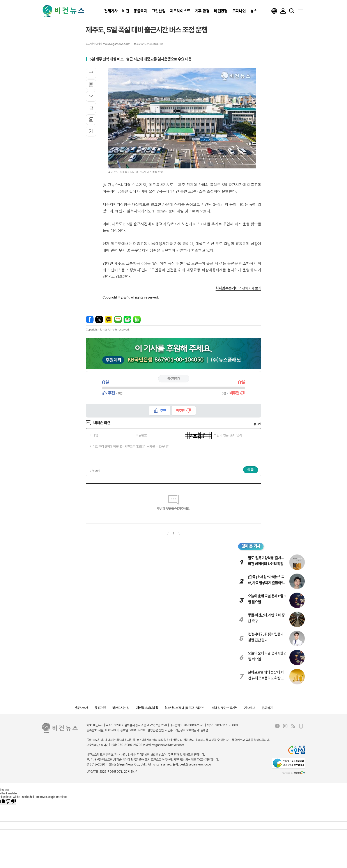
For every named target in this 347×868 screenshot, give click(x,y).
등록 (251, 470)
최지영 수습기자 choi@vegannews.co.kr (108, 44)
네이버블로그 (118, 319)
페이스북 (90, 319)
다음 (179, 534)
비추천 (180, 411)
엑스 (99, 319)
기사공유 (91, 73)
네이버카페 (127, 319)
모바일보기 (301, 726)
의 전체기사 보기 (238, 288)
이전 (168, 534)
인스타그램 (285, 726)
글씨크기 (91, 131)
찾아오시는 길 (121, 708)
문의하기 (267, 708)
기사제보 (250, 708)
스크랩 (91, 120)
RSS (293, 726)
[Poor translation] (11, 802)
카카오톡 (109, 319)
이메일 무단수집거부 (225, 708)
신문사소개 (81, 708)
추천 (163, 411)
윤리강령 (100, 708)
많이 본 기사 (251, 546)
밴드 (137, 319)
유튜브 (277, 726)
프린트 (91, 108)
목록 (91, 85)
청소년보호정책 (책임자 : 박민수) (185, 708)
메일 (91, 96)
